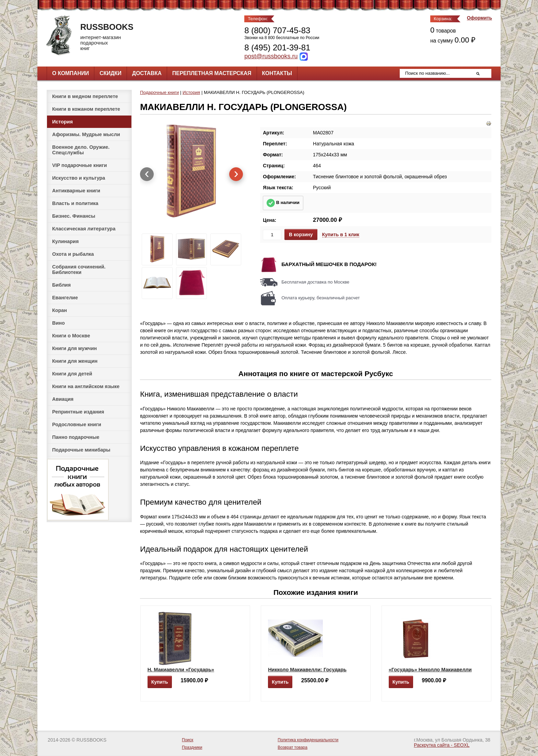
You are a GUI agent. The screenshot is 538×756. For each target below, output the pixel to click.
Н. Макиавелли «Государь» (181, 670)
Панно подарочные (76, 437)
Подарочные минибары (81, 450)
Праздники (192, 747)
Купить (160, 682)
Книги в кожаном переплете (86, 109)
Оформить (479, 18)
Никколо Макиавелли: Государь (307, 670)
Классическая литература (84, 229)
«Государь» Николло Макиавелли (430, 670)
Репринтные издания (78, 412)
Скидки (110, 73)
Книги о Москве (71, 336)
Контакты (277, 73)
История (62, 122)
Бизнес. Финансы (74, 216)
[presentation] (147, 174)
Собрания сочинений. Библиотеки (79, 269)
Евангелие (65, 298)
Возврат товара (293, 747)
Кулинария (65, 241)
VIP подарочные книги (80, 165)
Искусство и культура (79, 178)
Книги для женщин (75, 361)
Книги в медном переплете (85, 96)
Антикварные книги (76, 191)
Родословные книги (77, 424)
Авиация (63, 399)
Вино (59, 323)
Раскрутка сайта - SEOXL (442, 745)
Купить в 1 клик (341, 235)
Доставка (147, 73)
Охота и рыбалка (73, 254)
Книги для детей (72, 374)
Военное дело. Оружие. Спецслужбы (81, 150)
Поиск (188, 740)
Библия (61, 285)
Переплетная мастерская (212, 73)
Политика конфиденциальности (308, 740)
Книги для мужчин (74, 348)
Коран (60, 310)
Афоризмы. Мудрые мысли (86, 134)
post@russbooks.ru (271, 56)
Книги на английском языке (86, 386)
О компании (71, 73)
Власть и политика (75, 203)
